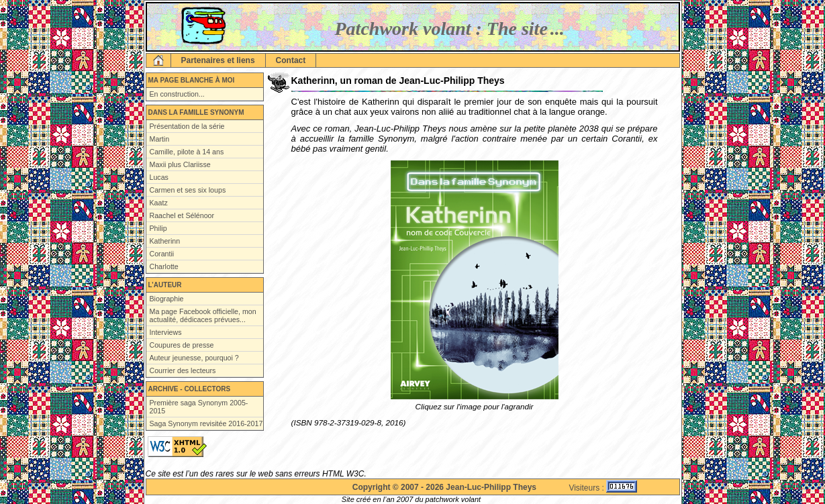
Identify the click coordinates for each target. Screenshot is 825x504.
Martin (160, 139)
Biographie (167, 299)
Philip (158, 228)
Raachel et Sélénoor (182, 215)
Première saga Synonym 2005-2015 (199, 407)
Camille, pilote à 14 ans (187, 152)
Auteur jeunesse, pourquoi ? (194, 358)
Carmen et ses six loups (188, 190)
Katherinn (165, 241)
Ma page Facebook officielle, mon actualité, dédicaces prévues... (203, 315)
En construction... (177, 94)
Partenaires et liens (218, 60)
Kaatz (159, 203)
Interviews (166, 332)
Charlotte (164, 266)
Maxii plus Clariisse (180, 164)
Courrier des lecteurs (183, 370)
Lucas (159, 177)
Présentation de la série (187, 126)
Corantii (162, 254)
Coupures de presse (182, 345)
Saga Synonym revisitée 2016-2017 (206, 423)
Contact (291, 60)
